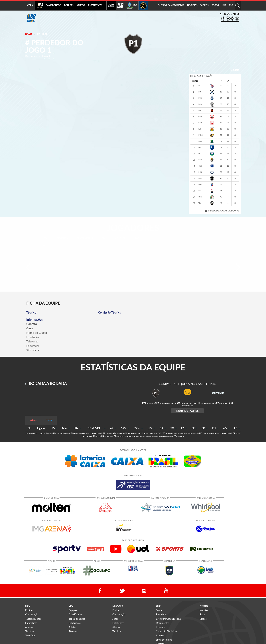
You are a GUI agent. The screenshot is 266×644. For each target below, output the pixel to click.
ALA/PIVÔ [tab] (120, 238)
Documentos (163, 623)
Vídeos (203, 619)
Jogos (115, 619)
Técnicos (30, 631)
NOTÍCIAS (192, 5)
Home (29, 34)
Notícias (204, 610)
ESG (231, 5)
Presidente (162, 614)
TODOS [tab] (44, 238)
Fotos (202, 614)
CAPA (30, 5)
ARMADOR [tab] (62, 238)
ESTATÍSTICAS (95, 5)
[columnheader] (53, 428)
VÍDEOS (205, 5)
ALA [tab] (104, 238)
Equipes (42, 34)
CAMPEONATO (53, 5)
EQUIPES (69, 5)
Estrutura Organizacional (169, 619)
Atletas (29, 627)
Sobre (159, 610)
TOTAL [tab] (49, 420)
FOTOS (215, 5)
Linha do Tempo (164, 640)
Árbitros (160, 635)
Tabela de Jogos (33, 619)
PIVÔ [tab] (136, 238)
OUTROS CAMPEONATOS (171, 5)
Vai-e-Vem (31, 635)
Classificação (32, 614)
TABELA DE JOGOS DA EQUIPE (223, 211)
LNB (224, 5)
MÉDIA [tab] (33, 420)
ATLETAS (81, 5)
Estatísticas (31, 623)
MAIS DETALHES (187, 411)
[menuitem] (53, 6)
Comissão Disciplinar (167, 631)
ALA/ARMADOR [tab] (85, 238)
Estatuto (160, 627)
